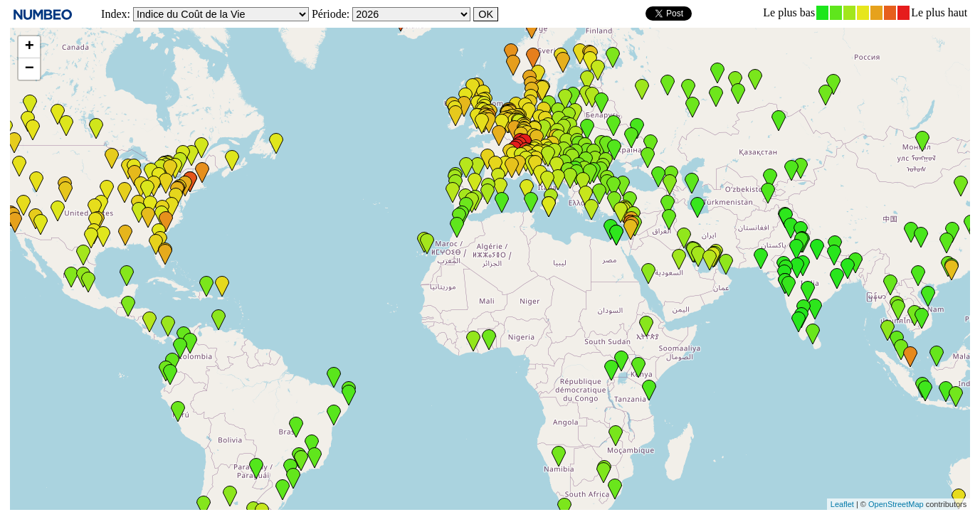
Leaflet (842, 504)
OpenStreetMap (896, 504)
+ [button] (30, 47)
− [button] (30, 69)
